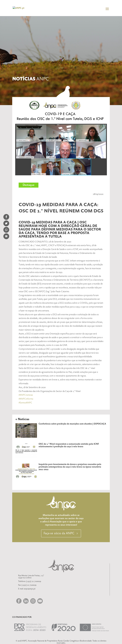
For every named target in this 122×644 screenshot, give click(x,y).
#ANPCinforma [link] (26, 399)
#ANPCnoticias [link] (26, 395)
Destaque (29, 185)
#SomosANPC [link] (25, 403)
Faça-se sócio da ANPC (59, 533)
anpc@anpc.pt (30, 589)
